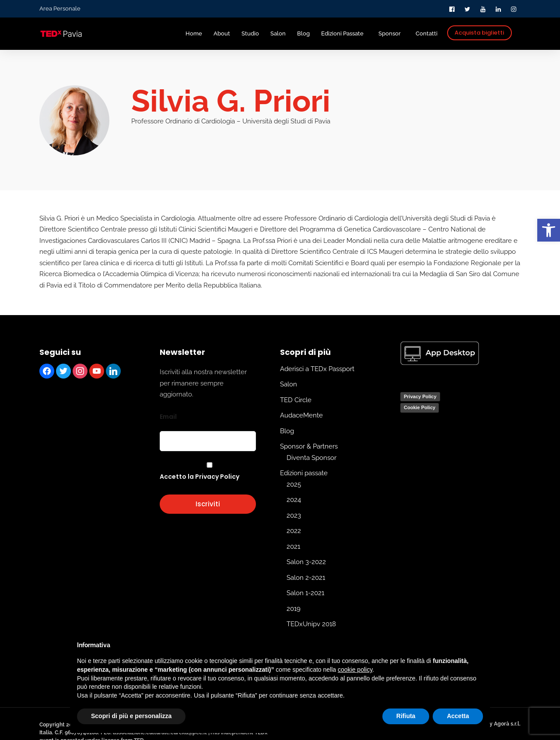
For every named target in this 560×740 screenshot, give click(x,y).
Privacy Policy (420, 396)
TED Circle (296, 400)
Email (168, 416)
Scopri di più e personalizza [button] (131, 716)
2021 (293, 546)
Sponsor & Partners (309, 446)
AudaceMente (301, 415)
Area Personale (60, 9)
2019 (294, 608)
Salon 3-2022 (306, 562)
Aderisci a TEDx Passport (317, 368)
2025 (294, 484)
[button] (549, 230)
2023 (294, 515)
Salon (289, 384)
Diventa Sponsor (311, 457)
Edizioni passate (304, 473)
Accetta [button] (458, 716)
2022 (294, 531)
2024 (294, 500)
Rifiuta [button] (406, 716)
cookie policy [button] (355, 670)
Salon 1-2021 (305, 593)
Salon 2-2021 (306, 577)
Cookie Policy (420, 407)
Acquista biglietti (479, 33)
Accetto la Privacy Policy (199, 477)
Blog (287, 431)
